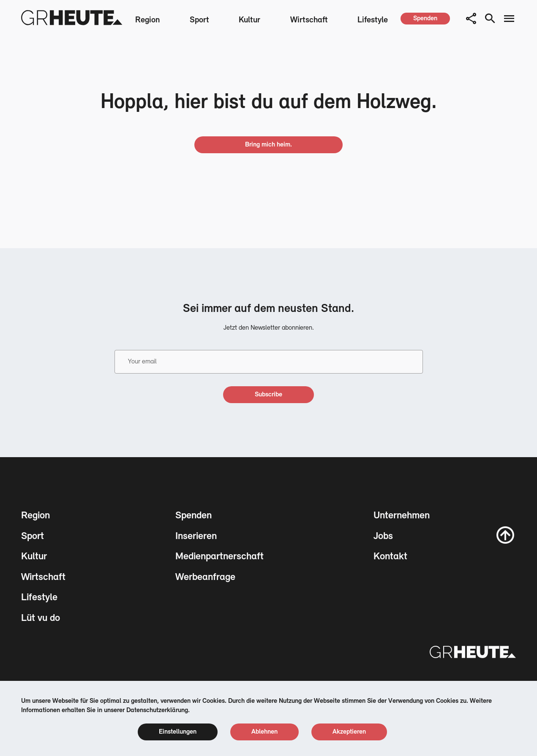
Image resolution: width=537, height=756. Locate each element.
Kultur (249, 20)
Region (147, 20)
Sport (199, 20)
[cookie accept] (349, 732)
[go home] (268, 145)
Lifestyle (373, 20)
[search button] (490, 19)
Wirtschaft (309, 20)
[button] (471, 19)
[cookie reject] (264, 732)
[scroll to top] (505, 535)
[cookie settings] (178, 732)
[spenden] (425, 19)
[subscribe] (268, 395)
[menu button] (509, 19)
